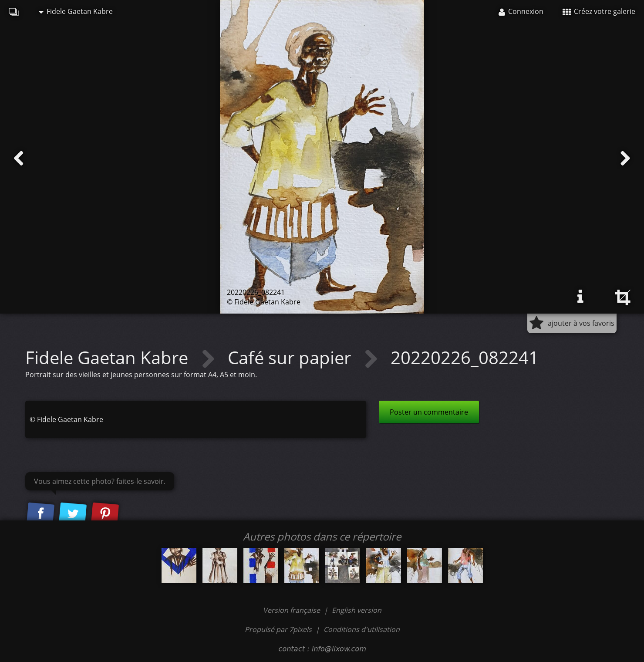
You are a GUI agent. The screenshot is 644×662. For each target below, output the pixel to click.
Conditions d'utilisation (362, 629)
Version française (292, 610)
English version (357, 610)
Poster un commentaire (429, 412)
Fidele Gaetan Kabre (76, 11)
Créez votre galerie (599, 11)
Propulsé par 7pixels (278, 629)
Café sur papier (292, 357)
